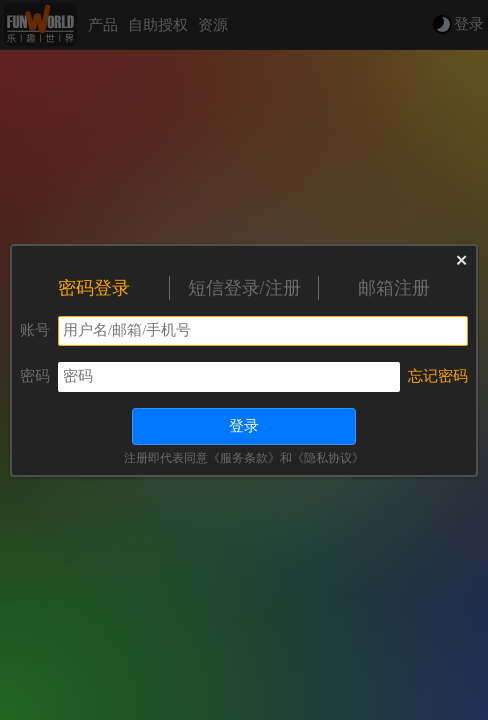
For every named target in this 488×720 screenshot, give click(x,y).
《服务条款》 (244, 458)
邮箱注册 (394, 288)
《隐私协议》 (328, 458)
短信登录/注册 (244, 288)
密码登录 (94, 288)
